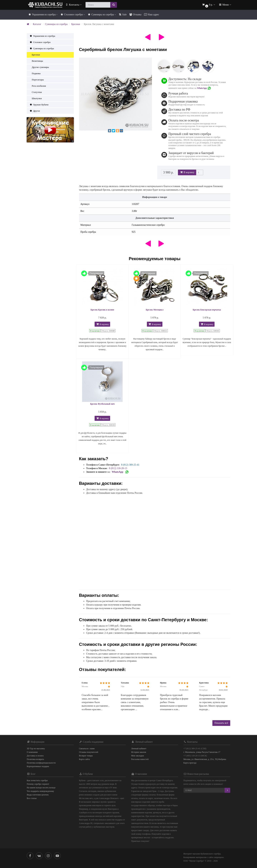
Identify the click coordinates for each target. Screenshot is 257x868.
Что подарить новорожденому (40, 791)
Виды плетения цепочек (38, 795)
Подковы (35, 73)
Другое (35, 111)
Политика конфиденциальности (41, 763)
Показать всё (221, 723)
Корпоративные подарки (38, 766)
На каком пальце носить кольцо (41, 788)
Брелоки (76, 24)
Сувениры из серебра (102, 15)
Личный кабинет (139, 749)
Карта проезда (190, 763)
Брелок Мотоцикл (155, 310)
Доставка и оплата (35, 756)
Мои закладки (138, 756)
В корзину (187, 172)
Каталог (37, 24)
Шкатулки (36, 98)
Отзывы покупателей (89, 752)
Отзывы (135, 15)
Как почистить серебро (37, 780)
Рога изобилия (38, 86)
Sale (123, 15)
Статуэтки (36, 92)
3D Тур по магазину (36, 749)
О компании (32, 752)
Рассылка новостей (140, 759)
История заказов (139, 752)
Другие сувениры (39, 67)
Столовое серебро (73, 15)
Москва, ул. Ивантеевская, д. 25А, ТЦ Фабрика (205, 759)
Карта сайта (85, 759)
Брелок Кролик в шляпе (102, 310)
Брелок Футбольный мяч (102, 404)
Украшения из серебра (43, 15)
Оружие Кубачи (39, 105)
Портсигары (37, 80)
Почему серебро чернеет (38, 784)
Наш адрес (151, 15)
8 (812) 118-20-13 (118, 468)
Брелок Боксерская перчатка (207, 310)
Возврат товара (86, 756)
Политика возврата (35, 759)
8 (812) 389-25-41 (130, 465)
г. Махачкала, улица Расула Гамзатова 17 (202, 752)
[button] (208, 5)
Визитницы (36, 61)
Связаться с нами (87, 749)
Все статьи (32, 798)
